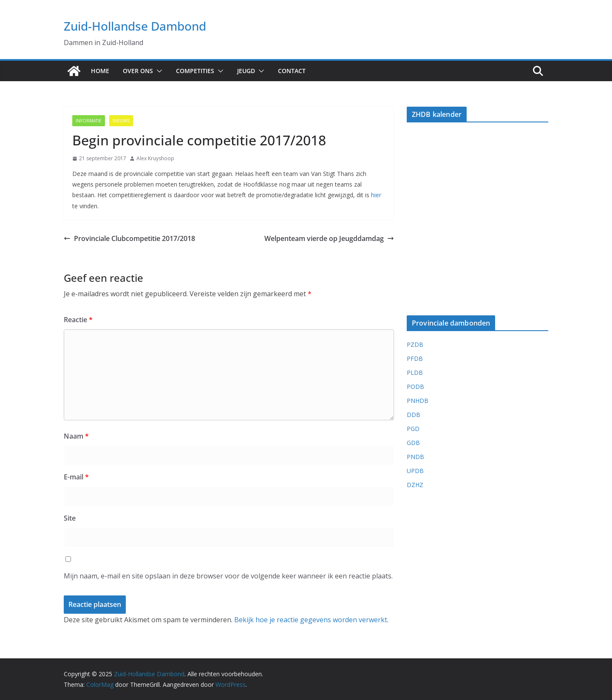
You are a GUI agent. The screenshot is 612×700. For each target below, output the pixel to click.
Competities (195, 71)
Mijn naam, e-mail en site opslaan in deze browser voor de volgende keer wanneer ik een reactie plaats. (228, 576)
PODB (415, 387)
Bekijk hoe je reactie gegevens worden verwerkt (311, 620)
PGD (413, 429)
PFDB (415, 359)
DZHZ (415, 485)
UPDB (415, 471)
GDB (413, 443)
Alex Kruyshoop (155, 158)
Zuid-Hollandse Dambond (135, 26)
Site (70, 518)
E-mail (76, 477)
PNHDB (418, 401)
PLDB (415, 373)
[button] (158, 71)
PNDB (415, 457)
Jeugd (246, 71)
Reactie (78, 320)
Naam (76, 436)
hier (376, 195)
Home (100, 71)
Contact (292, 71)
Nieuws (121, 121)
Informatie (89, 121)
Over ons (138, 71)
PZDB (415, 344)
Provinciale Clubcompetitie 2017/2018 (129, 238)
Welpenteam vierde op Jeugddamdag (329, 238)
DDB (414, 415)
